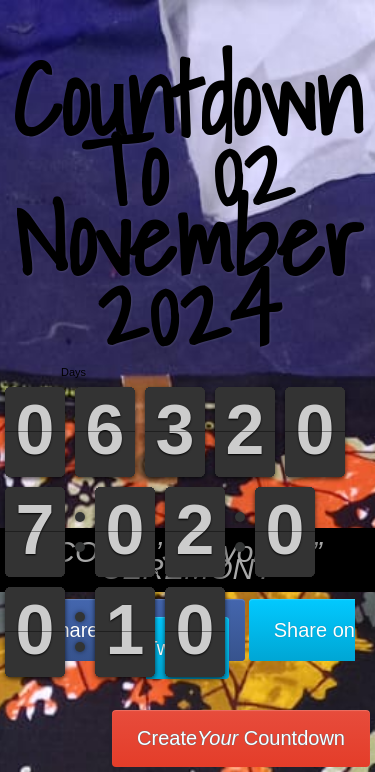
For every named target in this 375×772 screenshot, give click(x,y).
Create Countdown (241, 738)
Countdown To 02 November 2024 (188, 204)
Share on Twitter (250, 639)
